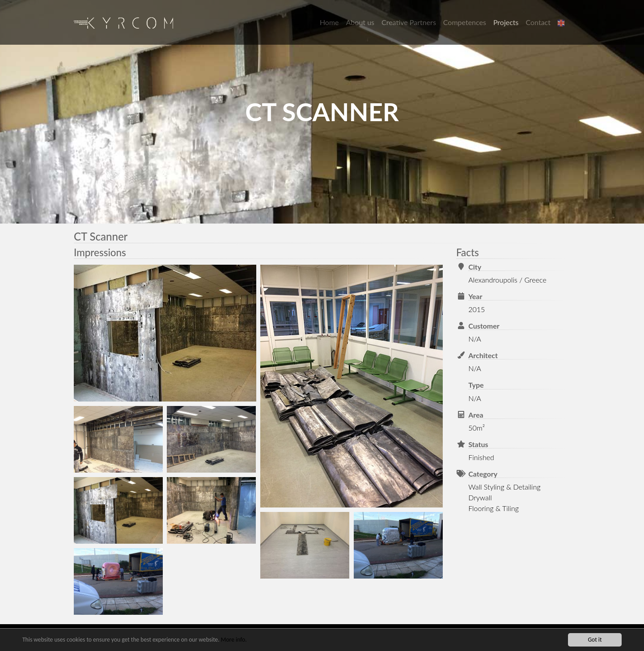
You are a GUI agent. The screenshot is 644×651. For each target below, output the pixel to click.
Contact (538, 22)
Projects (506, 22)
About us (360, 22)
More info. (234, 640)
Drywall (480, 497)
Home (329, 22)
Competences (465, 22)
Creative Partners (409, 22)
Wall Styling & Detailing (504, 487)
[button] (562, 22)
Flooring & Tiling (494, 508)
